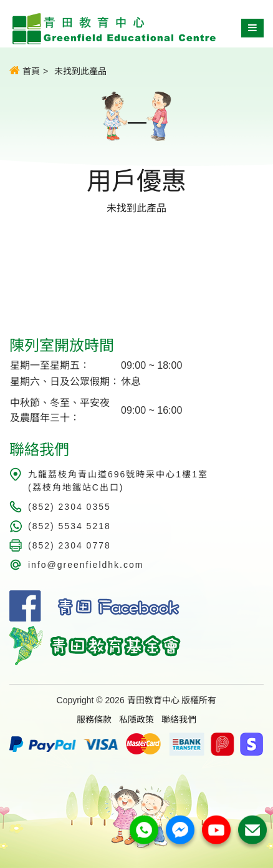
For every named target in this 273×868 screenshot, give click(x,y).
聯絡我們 (179, 719)
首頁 (25, 71)
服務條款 (94, 719)
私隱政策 (136, 719)
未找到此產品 (80, 71)
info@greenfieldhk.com (86, 565)
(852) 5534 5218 (69, 526)
